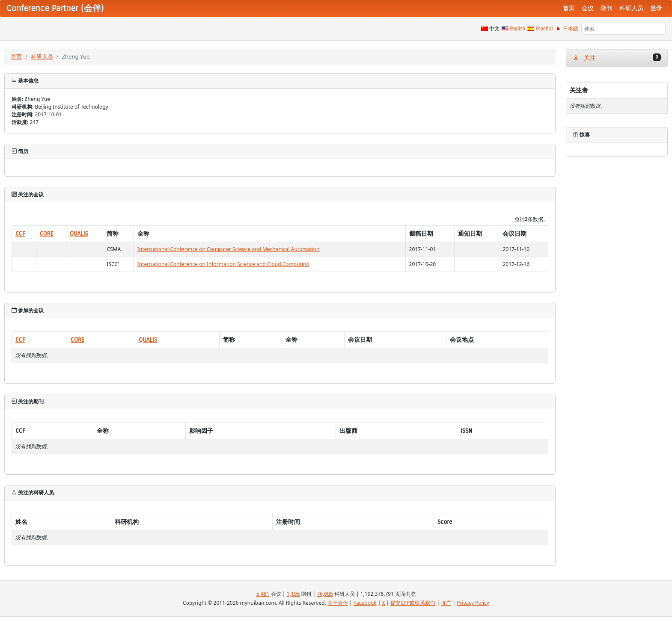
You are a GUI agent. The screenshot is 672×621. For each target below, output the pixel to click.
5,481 (263, 594)
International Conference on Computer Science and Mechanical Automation (229, 249)
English (518, 29)
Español (544, 29)
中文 (494, 29)
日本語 (571, 29)
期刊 (607, 8)
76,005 (325, 594)
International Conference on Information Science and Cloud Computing (223, 264)
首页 (569, 8)
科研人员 (631, 8)
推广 (446, 603)
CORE (47, 234)
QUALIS (79, 234)
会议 (588, 8)
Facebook (365, 603)
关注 (617, 58)
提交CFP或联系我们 (413, 603)
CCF (20, 234)
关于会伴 (338, 603)
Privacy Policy (473, 603)
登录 (656, 8)
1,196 (293, 594)
